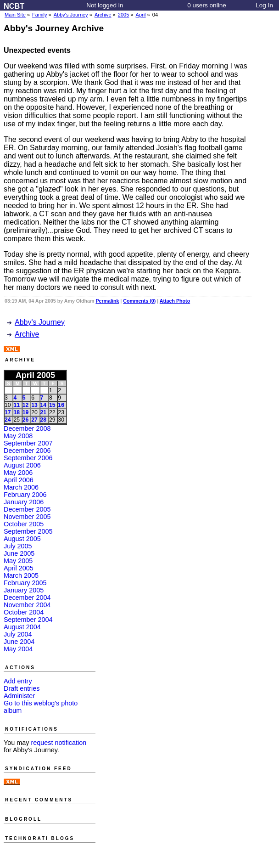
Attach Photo (175, 301)
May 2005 (18, 561)
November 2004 (27, 605)
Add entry (18, 681)
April (141, 15)
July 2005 (18, 546)
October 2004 (24, 612)
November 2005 (27, 517)
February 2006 (25, 495)
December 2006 (27, 451)
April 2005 (19, 568)
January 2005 (24, 590)
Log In (264, 5)
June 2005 (19, 553)
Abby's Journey (71, 15)
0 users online (207, 5)
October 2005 (24, 524)
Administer (19, 696)
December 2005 (27, 509)
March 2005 (21, 575)
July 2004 (18, 634)
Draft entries (22, 688)
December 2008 (27, 428)
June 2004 (19, 642)
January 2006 (24, 502)
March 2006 (21, 487)
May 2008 (18, 436)
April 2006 (19, 480)
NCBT (14, 6)
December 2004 (27, 597)
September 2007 (28, 443)
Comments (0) (139, 301)
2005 (123, 15)
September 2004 (28, 620)
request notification (59, 743)
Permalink (107, 301)
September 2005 (28, 531)
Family (39, 15)
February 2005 (25, 583)
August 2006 (22, 465)
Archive (103, 15)
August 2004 (22, 627)
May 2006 (18, 473)
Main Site (15, 15)
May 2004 (18, 649)
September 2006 (28, 458)
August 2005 (22, 539)
